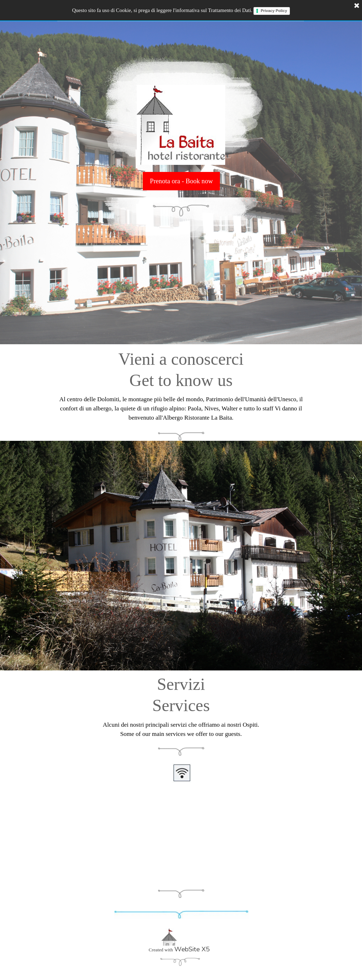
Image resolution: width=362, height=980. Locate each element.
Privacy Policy (274, 11)
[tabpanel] (181, 384)
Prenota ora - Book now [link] (181, 181)
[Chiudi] (357, 6)
